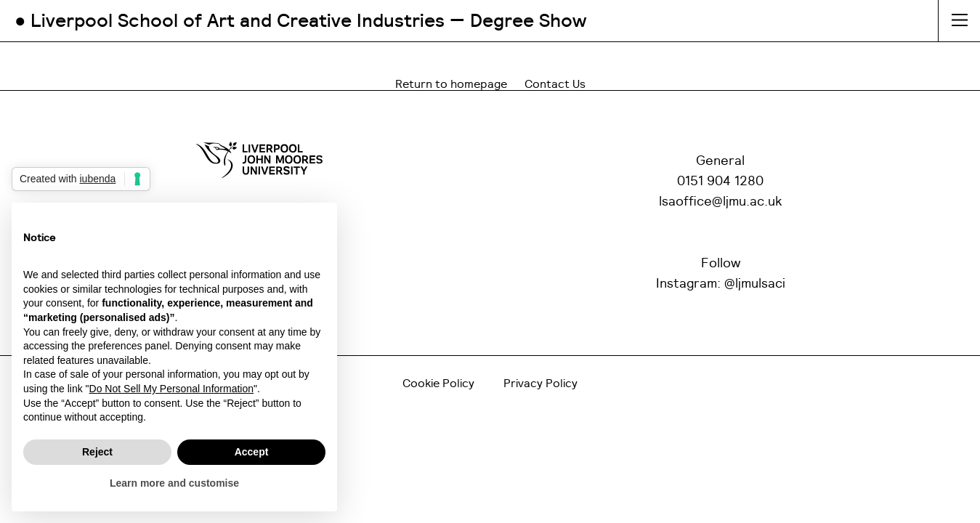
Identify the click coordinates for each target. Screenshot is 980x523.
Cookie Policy (438, 384)
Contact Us (555, 84)
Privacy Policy (540, 384)
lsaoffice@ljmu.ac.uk (721, 202)
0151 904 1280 (720, 182)
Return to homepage (451, 84)
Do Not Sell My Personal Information (171, 389)
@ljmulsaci (755, 284)
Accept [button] (252, 452)
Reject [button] (97, 452)
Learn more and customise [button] (174, 483)
